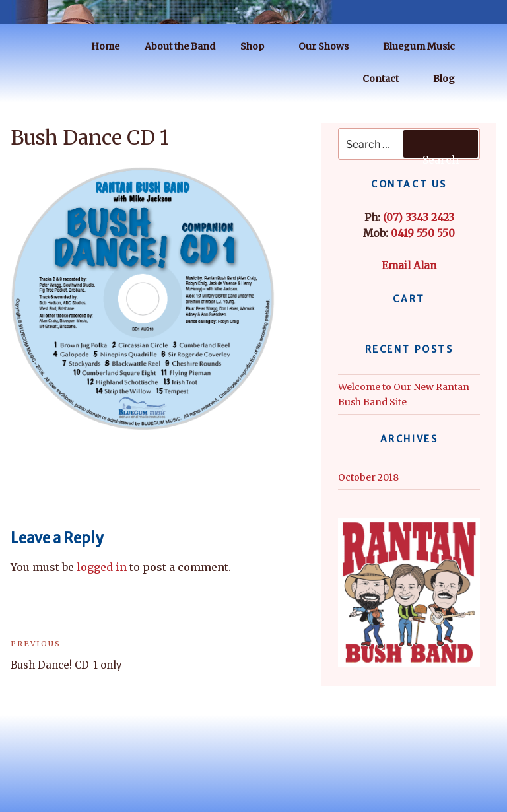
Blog (450, 79)
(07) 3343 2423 (419, 218)
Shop (258, 46)
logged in (102, 567)
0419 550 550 (423, 233)
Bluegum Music (425, 46)
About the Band (180, 46)
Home (105, 46)
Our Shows (330, 46)
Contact (387, 79)
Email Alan (409, 266)
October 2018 (368, 477)
